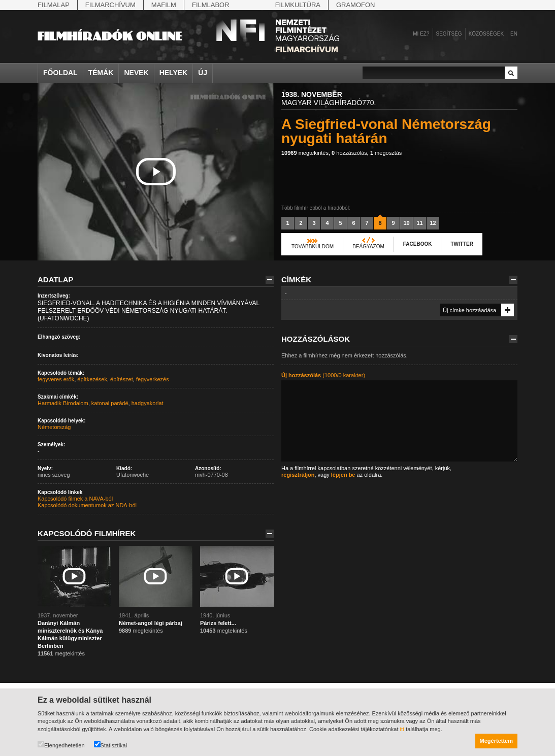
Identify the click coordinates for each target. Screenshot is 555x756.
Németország (54, 427)
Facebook (418, 244)
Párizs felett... (218, 623)
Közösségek (486, 34)
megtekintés (305, 153)
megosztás (386, 153)
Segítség (449, 34)
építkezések (92, 379)
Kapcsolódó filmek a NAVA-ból (75, 499)
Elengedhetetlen (61, 745)
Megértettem (496, 741)
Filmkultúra (298, 5)
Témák (101, 73)
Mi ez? (421, 34)
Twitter (462, 244)
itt (402, 729)
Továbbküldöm (313, 246)
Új (203, 73)
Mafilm (164, 5)
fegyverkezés (153, 379)
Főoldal (60, 73)
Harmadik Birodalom (63, 403)
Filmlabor (211, 5)
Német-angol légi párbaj (151, 623)
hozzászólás (349, 153)
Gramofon (356, 5)
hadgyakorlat (148, 403)
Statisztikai (111, 745)
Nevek (136, 73)
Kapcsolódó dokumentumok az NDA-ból (87, 505)
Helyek (174, 73)
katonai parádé (110, 403)
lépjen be (343, 475)
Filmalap (54, 5)
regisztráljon (298, 475)
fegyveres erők (56, 379)
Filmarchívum (110, 5)
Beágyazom (368, 246)
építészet (122, 379)
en (514, 34)
